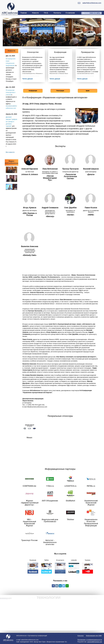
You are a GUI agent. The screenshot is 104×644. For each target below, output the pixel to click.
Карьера (81, 636)
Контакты (57, 13)
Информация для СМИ (94, 636)
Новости (35, 13)
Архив (88, 91)
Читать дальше (27, 79)
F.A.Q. (46, 13)
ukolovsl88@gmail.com (95, 642)
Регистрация (60, 91)
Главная (24, 13)
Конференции (33, 91)
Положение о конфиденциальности (90, 640)
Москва (4, 599)
